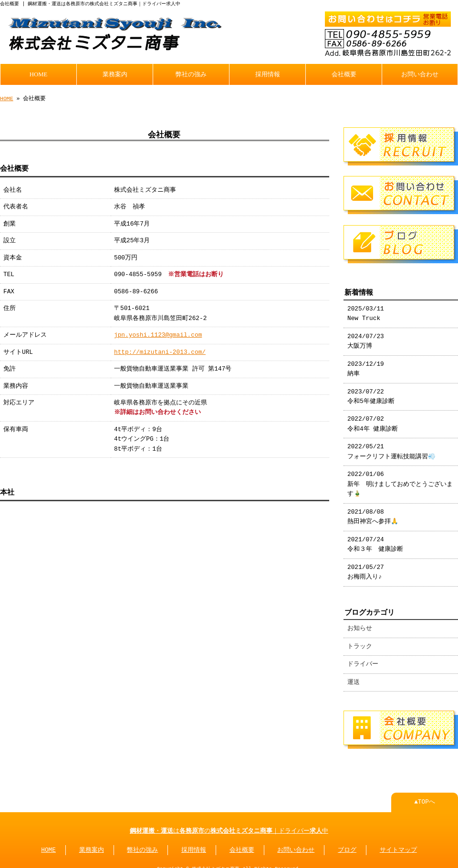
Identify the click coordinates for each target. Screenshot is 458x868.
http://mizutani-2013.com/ (160, 351)
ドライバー (363, 661)
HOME (39, 73)
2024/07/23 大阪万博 (366, 338)
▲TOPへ (425, 797)
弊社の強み (191, 73)
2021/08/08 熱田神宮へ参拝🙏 (373, 513)
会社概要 (344, 73)
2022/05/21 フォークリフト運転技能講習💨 (391, 448)
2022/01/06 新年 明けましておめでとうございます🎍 (400, 480)
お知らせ (360, 625)
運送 (354, 679)
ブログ (347, 846)
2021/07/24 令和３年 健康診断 (375, 541)
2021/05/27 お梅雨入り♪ (366, 568)
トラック (360, 643)
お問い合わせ (420, 73)
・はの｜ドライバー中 (229, 827)
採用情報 (268, 73)
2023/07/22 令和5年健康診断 (371, 393)
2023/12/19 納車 (366, 365)
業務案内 (115, 73)
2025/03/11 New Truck (366, 310)
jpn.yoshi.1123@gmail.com (158, 334)
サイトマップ (398, 846)
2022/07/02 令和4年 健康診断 (373, 420)
